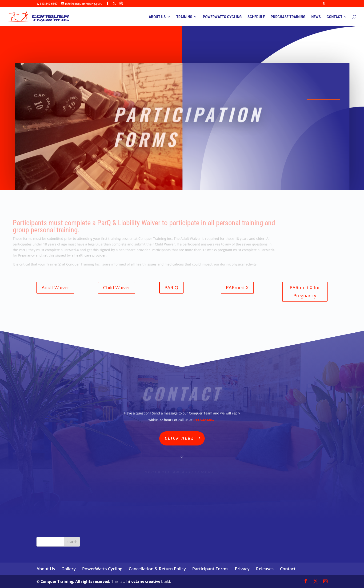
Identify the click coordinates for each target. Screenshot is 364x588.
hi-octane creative (143, 581)
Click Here (180, 438)
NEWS (316, 17)
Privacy (242, 569)
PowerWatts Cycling (102, 569)
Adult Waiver (55, 288)
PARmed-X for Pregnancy (305, 292)
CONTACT (334, 17)
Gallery (69, 569)
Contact (288, 569)
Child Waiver (117, 288)
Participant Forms (210, 569)
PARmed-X (237, 288)
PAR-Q (171, 288)
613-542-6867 (204, 419)
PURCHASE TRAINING (288, 17)
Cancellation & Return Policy (157, 569)
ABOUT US (157, 17)
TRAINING (184, 17)
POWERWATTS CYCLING (222, 17)
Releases (265, 569)
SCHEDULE (256, 17)
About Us (46, 569)
